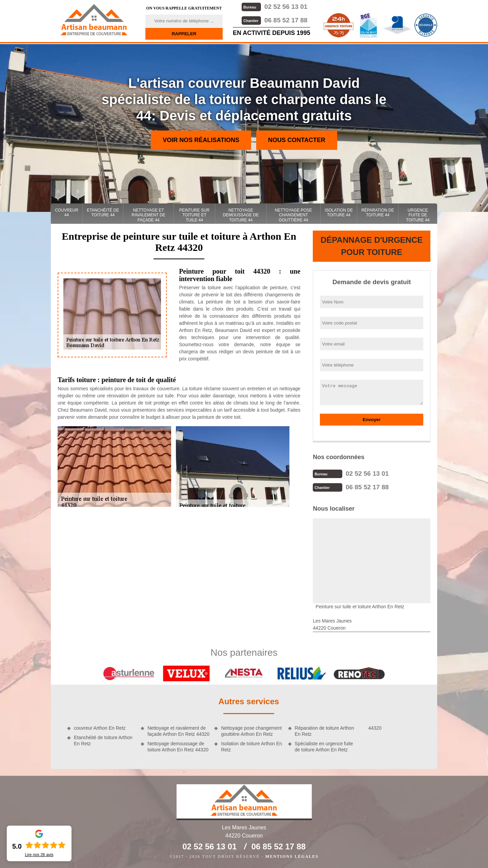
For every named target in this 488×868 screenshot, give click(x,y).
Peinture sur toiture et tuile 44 (194, 215)
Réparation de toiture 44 (378, 213)
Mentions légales (292, 856)
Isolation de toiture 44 (339, 213)
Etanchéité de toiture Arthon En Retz (103, 741)
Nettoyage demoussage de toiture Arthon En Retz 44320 (178, 747)
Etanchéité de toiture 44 (103, 213)
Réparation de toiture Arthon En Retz (324, 731)
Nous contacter (297, 140)
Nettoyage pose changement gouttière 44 (293, 215)
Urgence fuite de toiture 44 (418, 215)
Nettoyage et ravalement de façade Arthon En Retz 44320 (178, 731)
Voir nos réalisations (201, 140)
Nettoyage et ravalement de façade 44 (148, 215)
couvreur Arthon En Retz (100, 728)
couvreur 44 (67, 213)
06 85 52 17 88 (274, 20)
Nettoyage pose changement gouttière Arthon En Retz (251, 731)
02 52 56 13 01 (274, 7)
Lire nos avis (39, 855)
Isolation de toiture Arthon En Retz (251, 747)
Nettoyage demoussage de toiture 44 (241, 215)
